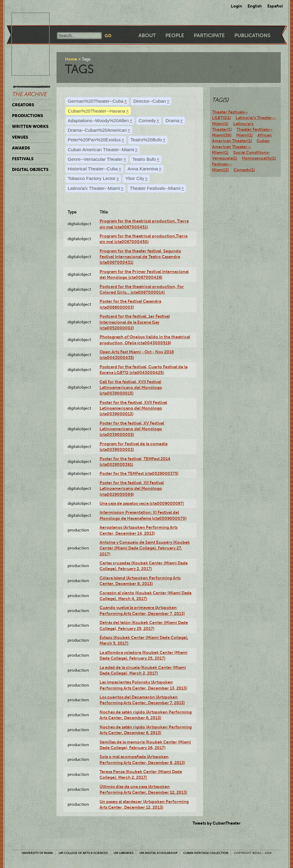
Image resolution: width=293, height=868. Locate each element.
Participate (209, 35)
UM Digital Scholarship (158, 853)
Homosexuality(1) (259, 158)
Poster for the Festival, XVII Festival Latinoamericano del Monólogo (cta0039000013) (133, 408)
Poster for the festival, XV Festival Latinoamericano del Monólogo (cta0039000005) (132, 429)
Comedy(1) (244, 170)
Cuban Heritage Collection (206, 853)
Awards (21, 148)
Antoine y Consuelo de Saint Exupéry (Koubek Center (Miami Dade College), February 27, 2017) (145, 548)
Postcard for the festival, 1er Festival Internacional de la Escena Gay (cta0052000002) (135, 322)
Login (236, 6)
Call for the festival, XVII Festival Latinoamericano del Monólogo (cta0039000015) (131, 388)
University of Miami (37, 853)
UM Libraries (124, 853)
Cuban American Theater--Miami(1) (241, 147)
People (175, 35)
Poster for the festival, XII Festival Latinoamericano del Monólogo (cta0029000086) (132, 488)
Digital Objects (30, 169)
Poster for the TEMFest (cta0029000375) (139, 473)
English (255, 6)
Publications (252, 35)
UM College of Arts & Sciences (83, 853)
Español (275, 6)
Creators (23, 105)
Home (71, 59)
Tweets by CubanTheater (217, 823)
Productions (28, 116)
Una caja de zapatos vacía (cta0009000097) (142, 503)
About (147, 35)
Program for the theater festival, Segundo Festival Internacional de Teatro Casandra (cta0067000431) (140, 257)
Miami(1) (244, 135)
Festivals (23, 159)
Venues (20, 137)
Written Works (30, 126)
